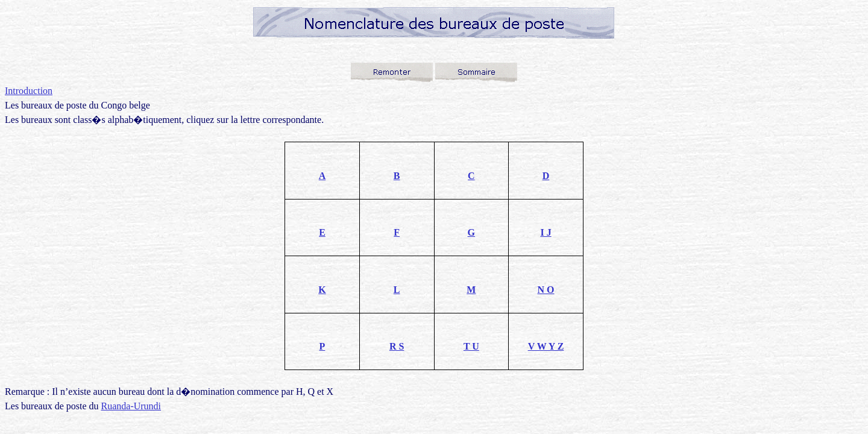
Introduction (29, 91)
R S (397, 346)
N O (546, 290)
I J (546, 232)
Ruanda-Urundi (131, 406)
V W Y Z (546, 346)
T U (471, 346)
